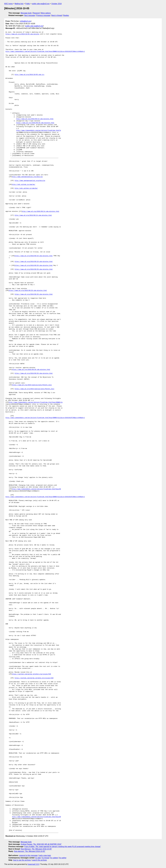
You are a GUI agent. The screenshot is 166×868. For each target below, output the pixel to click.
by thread (46, 858)
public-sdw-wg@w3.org (41, 4)
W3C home (8, 4)
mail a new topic (45, 855)
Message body (26, 13)
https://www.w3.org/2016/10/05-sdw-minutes (22, 34)
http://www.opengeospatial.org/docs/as (27, 177)
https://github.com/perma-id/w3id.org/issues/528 (31, 674)
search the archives (40, 860)
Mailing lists (19, 4)
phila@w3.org (26, 21)
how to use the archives (22, 860)
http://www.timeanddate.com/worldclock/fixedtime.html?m (38, 130)
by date (38, 858)
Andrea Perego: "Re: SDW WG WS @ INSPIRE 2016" (41, 844)
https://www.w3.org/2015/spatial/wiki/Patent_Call (32, 385)
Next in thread (57, 15)
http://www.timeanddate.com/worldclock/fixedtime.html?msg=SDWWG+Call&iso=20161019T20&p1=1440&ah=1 (45, 52)
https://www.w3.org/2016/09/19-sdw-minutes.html (34, 256)
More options (46, 13)
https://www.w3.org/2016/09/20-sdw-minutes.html (35, 123)
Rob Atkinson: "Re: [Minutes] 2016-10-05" (36, 849)
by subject (54, 858)
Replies (66, 15)
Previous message (43, 15)
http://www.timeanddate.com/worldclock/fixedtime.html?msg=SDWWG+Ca (36, 402)
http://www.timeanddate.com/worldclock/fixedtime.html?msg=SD (36, 489)
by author (63, 858)
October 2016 (56, 4)
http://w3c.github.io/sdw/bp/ (24, 185)
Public (28, 4)
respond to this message (28, 855)
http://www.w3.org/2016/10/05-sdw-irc (29, 75)
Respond (36, 13)
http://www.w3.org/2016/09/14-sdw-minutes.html (35, 119)
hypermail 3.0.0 (33, 864)
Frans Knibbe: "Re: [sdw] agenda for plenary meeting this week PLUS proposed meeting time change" (63, 847)
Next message (30, 15)
